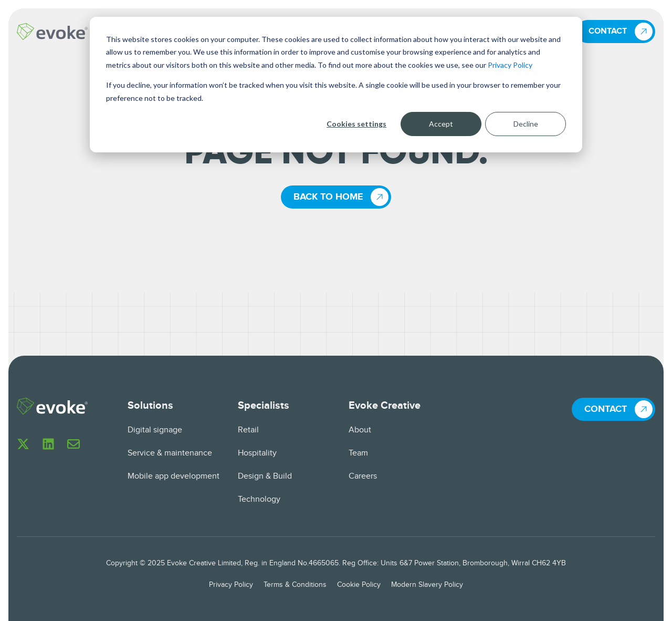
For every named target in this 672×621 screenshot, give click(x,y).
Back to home (328, 197)
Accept (441, 124)
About (360, 430)
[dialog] (336, 85)
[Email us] (73, 444)
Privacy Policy (510, 65)
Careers (363, 476)
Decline (526, 124)
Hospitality (257, 453)
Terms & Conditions (295, 585)
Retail (248, 430)
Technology (259, 499)
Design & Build (265, 476)
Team (358, 453)
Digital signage (155, 430)
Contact (608, 31)
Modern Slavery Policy (427, 585)
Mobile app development (174, 476)
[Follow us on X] (23, 444)
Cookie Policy (359, 585)
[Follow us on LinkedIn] (48, 444)
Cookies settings (356, 124)
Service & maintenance (170, 453)
